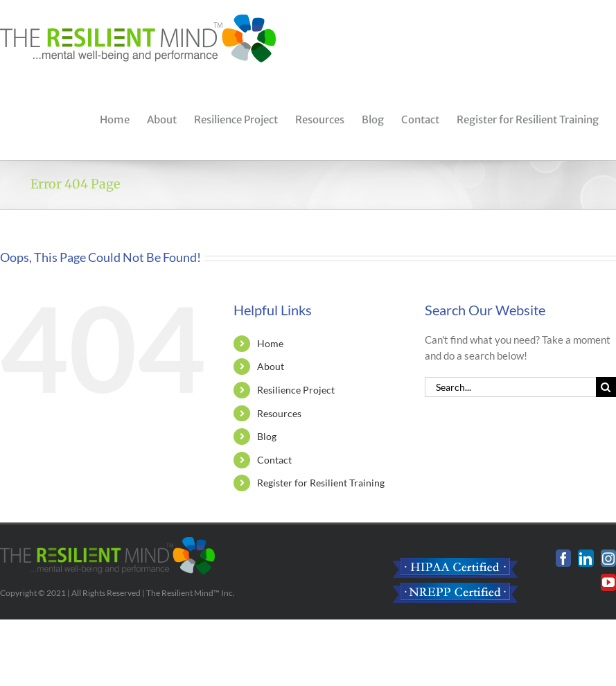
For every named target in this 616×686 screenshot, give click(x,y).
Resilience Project (296, 390)
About (271, 366)
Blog (267, 436)
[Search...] (510, 387)
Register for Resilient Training (321, 483)
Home (270, 343)
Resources (279, 413)
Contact (274, 460)
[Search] (606, 387)
